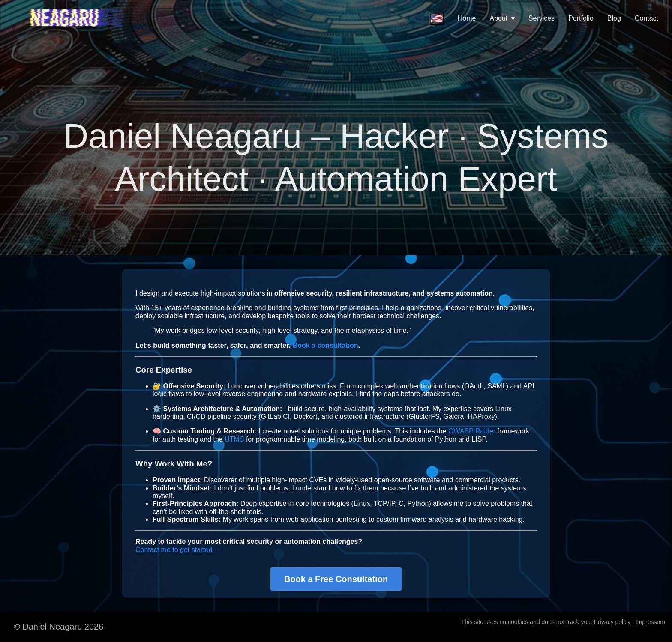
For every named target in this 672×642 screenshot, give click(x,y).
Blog (614, 18)
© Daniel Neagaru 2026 (58, 627)
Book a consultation (325, 345)
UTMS (234, 439)
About (502, 18)
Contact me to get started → (178, 550)
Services (541, 18)
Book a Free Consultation (336, 579)
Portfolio (581, 18)
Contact (646, 18)
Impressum (650, 622)
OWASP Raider (472, 431)
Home (467, 18)
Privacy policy (612, 622)
